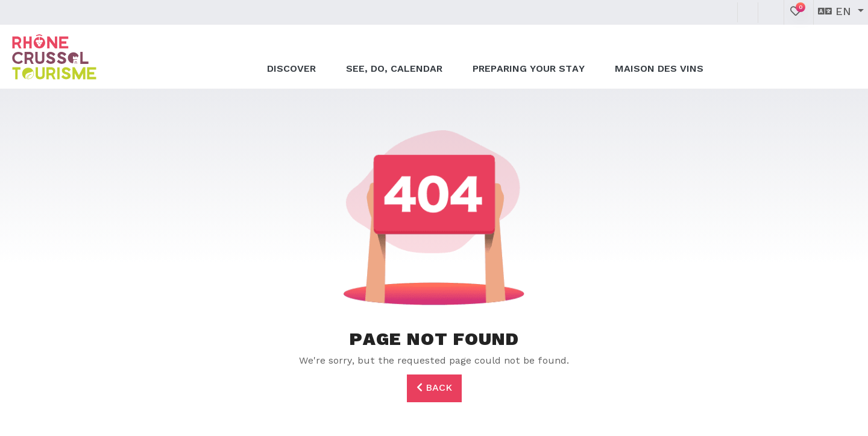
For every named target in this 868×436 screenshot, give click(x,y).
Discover (291, 55)
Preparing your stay (529, 55)
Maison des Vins (659, 55)
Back (434, 388)
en (836, 12)
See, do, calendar (394, 55)
